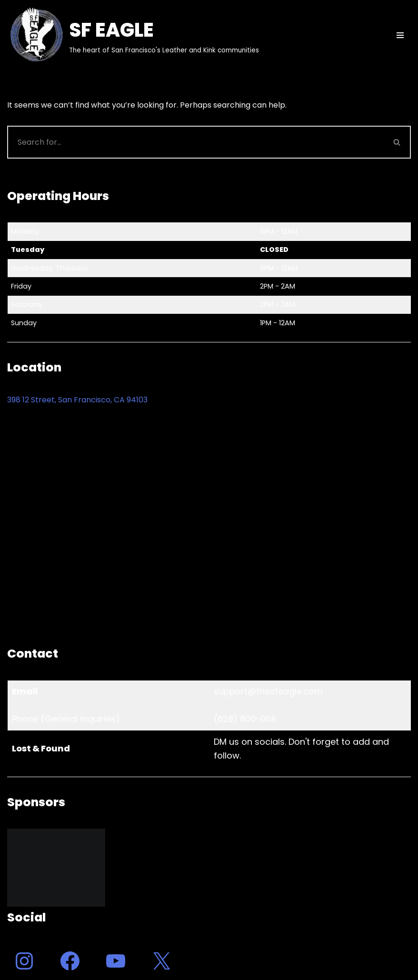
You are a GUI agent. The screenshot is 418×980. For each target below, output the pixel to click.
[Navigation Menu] (400, 35)
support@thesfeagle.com (268, 691)
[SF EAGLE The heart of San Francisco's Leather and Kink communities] (133, 35)
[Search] (195, 142)
